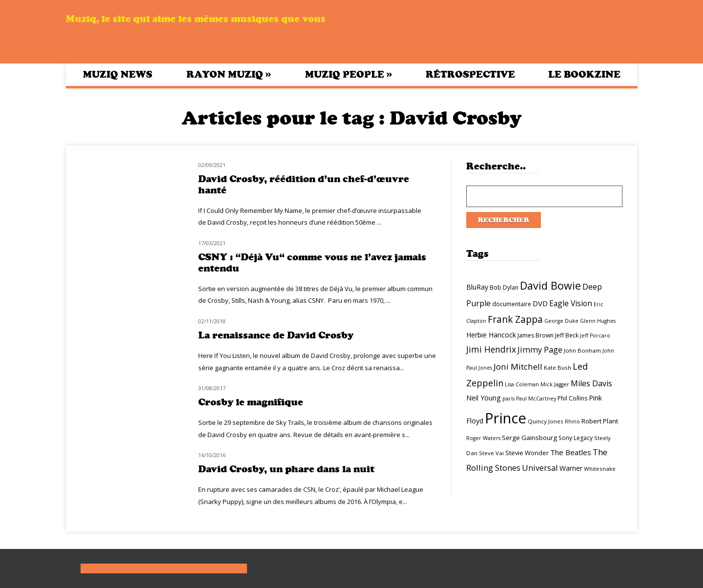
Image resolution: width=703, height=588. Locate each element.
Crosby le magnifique (251, 402)
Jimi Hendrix (491, 349)
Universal (540, 468)
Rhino (572, 421)
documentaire (512, 304)
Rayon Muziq (229, 74)
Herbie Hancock (491, 335)
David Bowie (550, 285)
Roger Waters (483, 438)
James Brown (536, 335)
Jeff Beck (567, 335)
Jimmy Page (540, 349)
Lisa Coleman (522, 384)
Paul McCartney (536, 399)
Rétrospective (470, 74)
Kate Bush (558, 367)
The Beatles (571, 452)
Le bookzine (584, 74)
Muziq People (349, 74)
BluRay (477, 287)
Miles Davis (591, 383)
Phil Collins (572, 398)
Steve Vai (491, 453)
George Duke (561, 321)
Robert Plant (600, 421)
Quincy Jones (546, 421)
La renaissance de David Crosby (276, 335)
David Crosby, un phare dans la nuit (286, 469)
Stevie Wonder (527, 453)
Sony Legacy (576, 438)
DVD (540, 303)
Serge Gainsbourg (529, 438)
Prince (506, 418)
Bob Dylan (504, 287)
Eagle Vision (571, 303)
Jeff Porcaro (595, 336)
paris (508, 399)
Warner (571, 468)
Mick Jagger (555, 384)
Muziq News (118, 74)
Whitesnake (600, 469)
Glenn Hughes (598, 321)
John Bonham (582, 350)
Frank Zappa (515, 319)
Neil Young (484, 398)
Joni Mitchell (518, 367)
